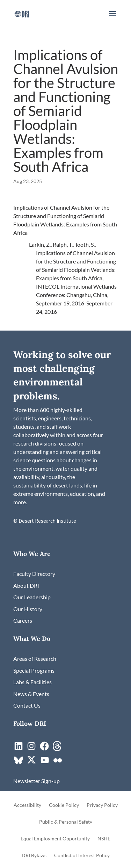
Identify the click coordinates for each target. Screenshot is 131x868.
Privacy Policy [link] (102, 805)
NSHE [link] (104, 839)
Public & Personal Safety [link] (66, 822)
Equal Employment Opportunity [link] (55, 839)
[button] (112, 18)
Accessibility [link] (27, 805)
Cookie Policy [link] (64, 805)
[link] (22, 13)
